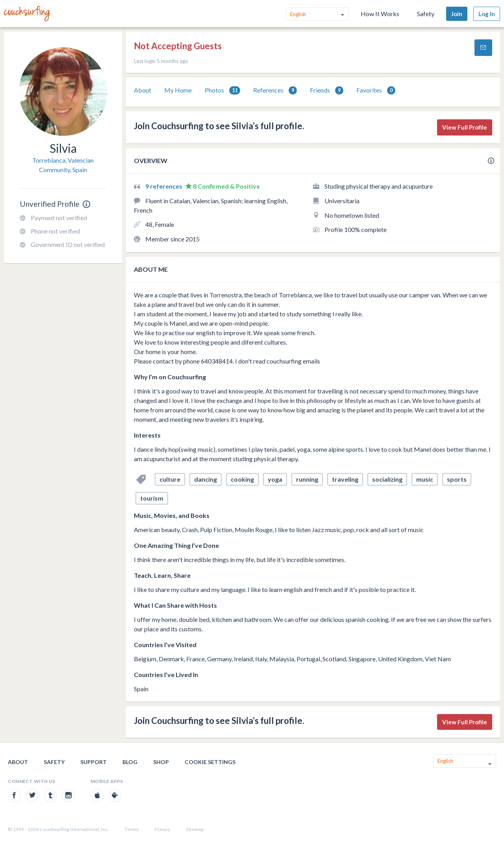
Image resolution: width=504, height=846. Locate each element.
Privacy (162, 829)
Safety (426, 14)
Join (457, 14)
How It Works (380, 14)
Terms (132, 829)
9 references (164, 186)
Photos (222, 90)
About (143, 90)
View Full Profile (465, 127)
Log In (487, 14)
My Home (178, 90)
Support (94, 762)
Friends (327, 90)
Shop (161, 762)
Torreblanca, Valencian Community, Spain (63, 165)
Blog (130, 762)
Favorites (376, 90)
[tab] (143, 90)
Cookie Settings (210, 762)
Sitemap (195, 829)
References (275, 90)
